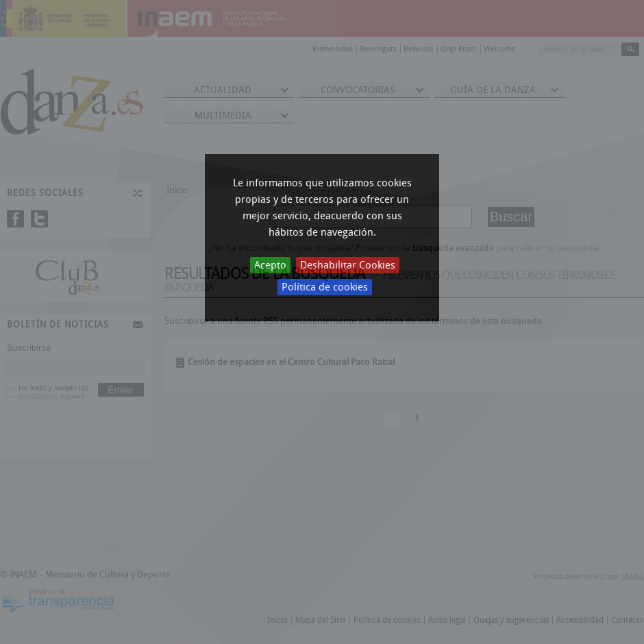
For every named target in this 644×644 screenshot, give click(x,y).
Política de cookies (325, 287)
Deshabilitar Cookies (348, 265)
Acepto (270, 265)
